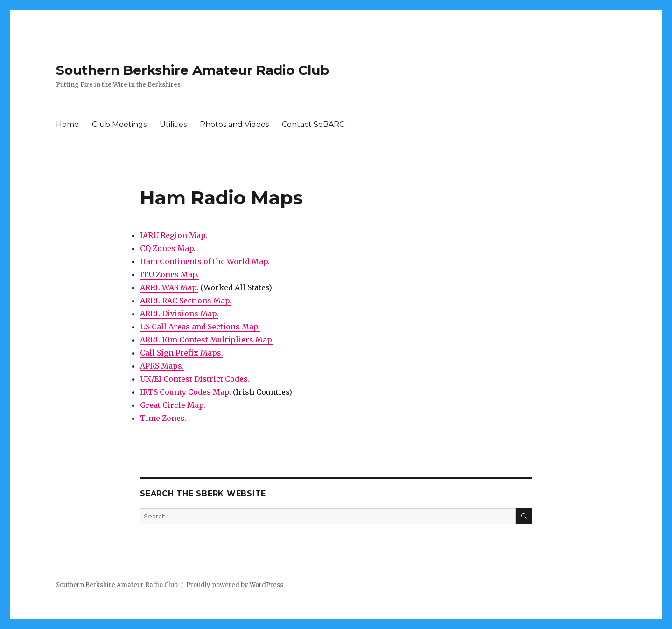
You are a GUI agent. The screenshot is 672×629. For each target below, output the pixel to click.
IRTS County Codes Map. (185, 392)
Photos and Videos (234, 124)
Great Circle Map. (173, 405)
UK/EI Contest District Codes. (195, 379)
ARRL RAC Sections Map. (186, 301)
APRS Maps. (162, 366)
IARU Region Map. (174, 235)
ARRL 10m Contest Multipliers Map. (207, 340)
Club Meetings (119, 124)
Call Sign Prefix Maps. (182, 353)
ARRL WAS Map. (169, 287)
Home (67, 124)
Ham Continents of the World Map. (205, 261)
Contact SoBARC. (314, 124)
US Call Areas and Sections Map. (200, 327)
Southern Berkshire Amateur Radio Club (192, 70)
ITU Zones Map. (169, 274)
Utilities (173, 124)
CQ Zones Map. (168, 248)
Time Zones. (163, 418)
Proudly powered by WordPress (235, 585)
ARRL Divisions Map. (179, 314)
